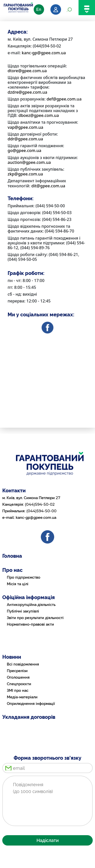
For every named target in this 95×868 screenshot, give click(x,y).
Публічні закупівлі (23, 611)
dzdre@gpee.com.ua (27, 92)
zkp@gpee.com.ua (25, 174)
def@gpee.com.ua (64, 99)
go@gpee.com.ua (24, 150)
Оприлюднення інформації (31, 704)
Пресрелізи (17, 671)
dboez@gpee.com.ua (39, 115)
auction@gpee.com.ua (29, 162)
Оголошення (18, 677)
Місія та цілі (18, 584)
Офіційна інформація (29, 597)
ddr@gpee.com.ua (25, 139)
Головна (12, 556)
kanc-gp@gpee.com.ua (44, 53)
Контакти (14, 491)
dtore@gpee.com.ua (27, 71)
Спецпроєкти (19, 684)
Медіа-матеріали (22, 697)
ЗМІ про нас (18, 691)
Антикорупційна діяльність (31, 605)
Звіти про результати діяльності (35, 618)
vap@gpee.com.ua (25, 127)
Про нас (12, 570)
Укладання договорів (29, 717)
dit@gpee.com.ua (48, 186)
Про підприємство (24, 577)
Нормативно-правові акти (30, 624)
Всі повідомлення (23, 664)
